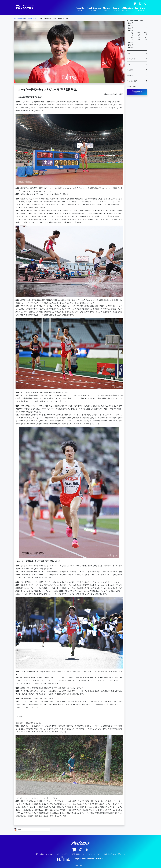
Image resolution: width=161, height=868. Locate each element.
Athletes (127, 9)
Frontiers (91, 859)
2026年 (130, 23)
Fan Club (140, 9)
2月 (139, 39)
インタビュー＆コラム (135, 21)
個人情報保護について (78, 854)
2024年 (130, 28)
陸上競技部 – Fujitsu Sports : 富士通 (25, 7)
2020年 (130, 48)
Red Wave (100, 859)
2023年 (130, 31)
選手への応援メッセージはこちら (45, 854)
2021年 (130, 45)
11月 (139, 33)
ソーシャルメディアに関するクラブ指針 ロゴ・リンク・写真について (106, 854)
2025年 (130, 26)
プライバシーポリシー (63, 854)
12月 (132, 33)
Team (116, 9)
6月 (133, 37)
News (106, 9)
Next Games (94, 9)
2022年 (130, 43)
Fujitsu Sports (81, 859)
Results (80, 9)
